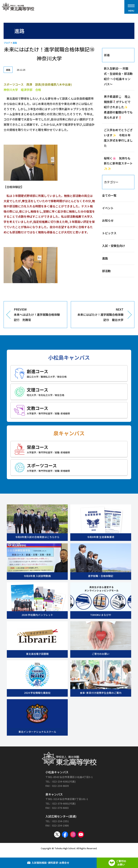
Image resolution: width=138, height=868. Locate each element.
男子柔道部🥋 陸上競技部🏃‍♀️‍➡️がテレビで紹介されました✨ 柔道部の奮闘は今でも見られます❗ (118, 107)
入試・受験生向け (114, 246)
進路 (15, 43)
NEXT (100, 315)
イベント (108, 208)
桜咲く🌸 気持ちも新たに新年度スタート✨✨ (118, 163)
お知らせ (108, 220)
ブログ (7, 43)
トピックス (109, 233)
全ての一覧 (109, 195)
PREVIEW (38, 315)
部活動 (106, 271)
